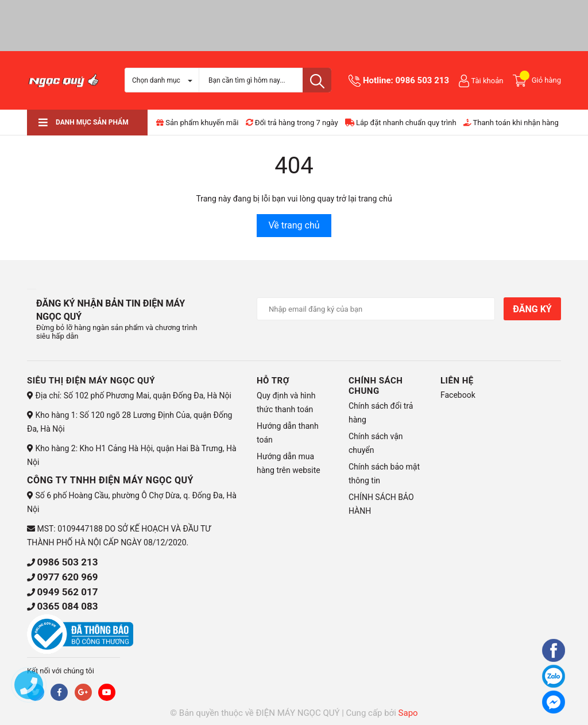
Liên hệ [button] (457, 381)
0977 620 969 (67, 577)
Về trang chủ (294, 225)
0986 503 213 (422, 80)
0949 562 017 (67, 592)
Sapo (408, 713)
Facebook (458, 395)
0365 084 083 (67, 606)
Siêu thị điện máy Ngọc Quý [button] (91, 381)
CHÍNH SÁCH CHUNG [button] (376, 386)
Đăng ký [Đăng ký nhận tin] (532, 309)
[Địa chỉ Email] (376, 309)
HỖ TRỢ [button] (273, 381)
